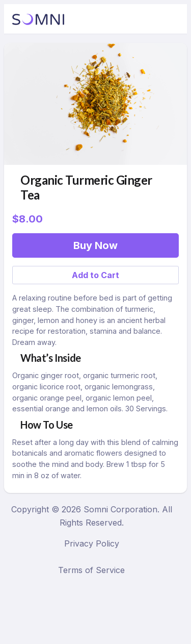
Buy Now (95, 245)
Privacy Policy (92, 543)
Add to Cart (95, 275)
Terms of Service (91, 570)
